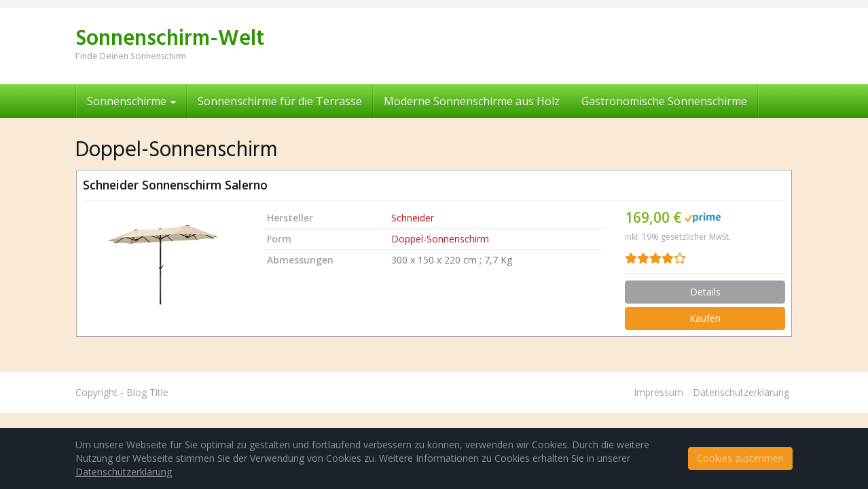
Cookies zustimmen (740, 458)
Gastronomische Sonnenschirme (664, 101)
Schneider (413, 218)
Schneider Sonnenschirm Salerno (175, 185)
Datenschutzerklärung (741, 392)
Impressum (658, 392)
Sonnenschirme (131, 101)
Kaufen (705, 318)
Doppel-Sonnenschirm (440, 239)
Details (705, 292)
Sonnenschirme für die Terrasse (280, 101)
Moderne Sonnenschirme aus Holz (472, 101)
